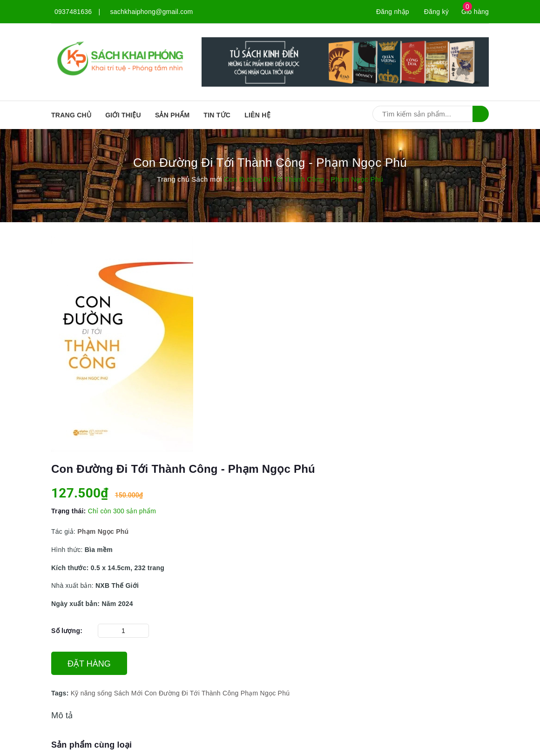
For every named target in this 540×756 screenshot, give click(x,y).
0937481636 (73, 12)
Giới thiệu (123, 115)
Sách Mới (128, 693)
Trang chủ (71, 115)
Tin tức (217, 115)
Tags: (61, 693)
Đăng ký (436, 12)
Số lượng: (67, 631)
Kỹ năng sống (91, 693)
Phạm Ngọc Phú (265, 693)
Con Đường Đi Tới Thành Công (191, 693)
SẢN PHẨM (172, 115)
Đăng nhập (393, 12)
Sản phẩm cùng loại (91, 745)
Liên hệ (257, 115)
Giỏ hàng (475, 12)
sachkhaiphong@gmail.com (152, 12)
